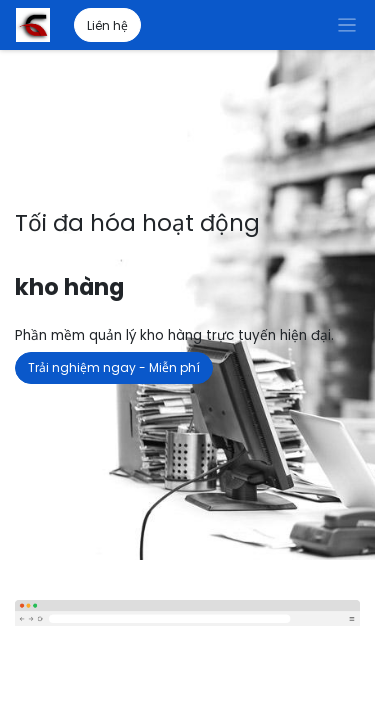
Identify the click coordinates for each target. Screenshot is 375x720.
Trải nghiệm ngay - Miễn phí (114, 367)
